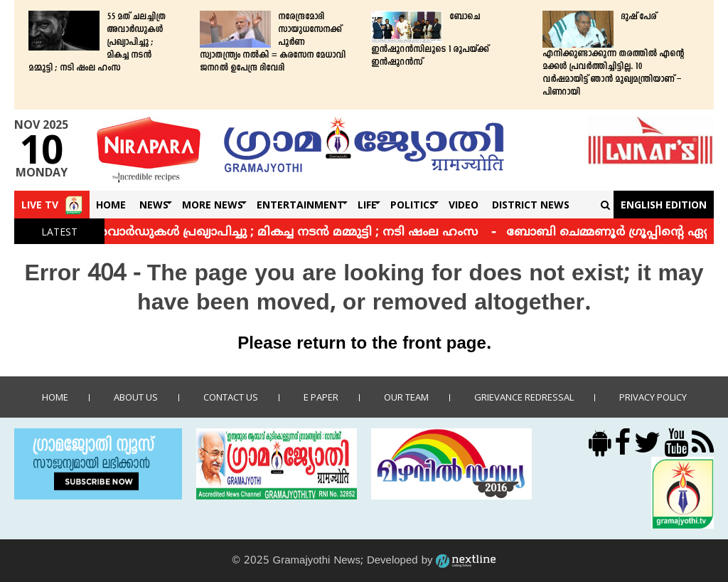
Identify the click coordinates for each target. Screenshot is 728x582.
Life (367, 205)
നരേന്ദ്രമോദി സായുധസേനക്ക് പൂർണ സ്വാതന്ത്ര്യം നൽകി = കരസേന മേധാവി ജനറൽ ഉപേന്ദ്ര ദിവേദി (273, 43)
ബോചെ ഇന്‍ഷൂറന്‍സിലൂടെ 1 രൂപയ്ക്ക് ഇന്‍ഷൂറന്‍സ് (430, 40)
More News (213, 205)
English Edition (664, 205)
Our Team (406, 397)
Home (111, 205)
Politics (413, 205)
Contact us (231, 397)
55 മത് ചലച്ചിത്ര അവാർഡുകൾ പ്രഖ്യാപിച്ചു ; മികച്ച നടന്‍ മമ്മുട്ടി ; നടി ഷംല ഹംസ (97, 43)
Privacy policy (653, 397)
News (154, 205)
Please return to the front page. (364, 344)
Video (464, 205)
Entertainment (300, 205)
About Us (136, 397)
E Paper (321, 397)
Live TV (40, 205)
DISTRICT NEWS (531, 205)
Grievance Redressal (524, 397)
